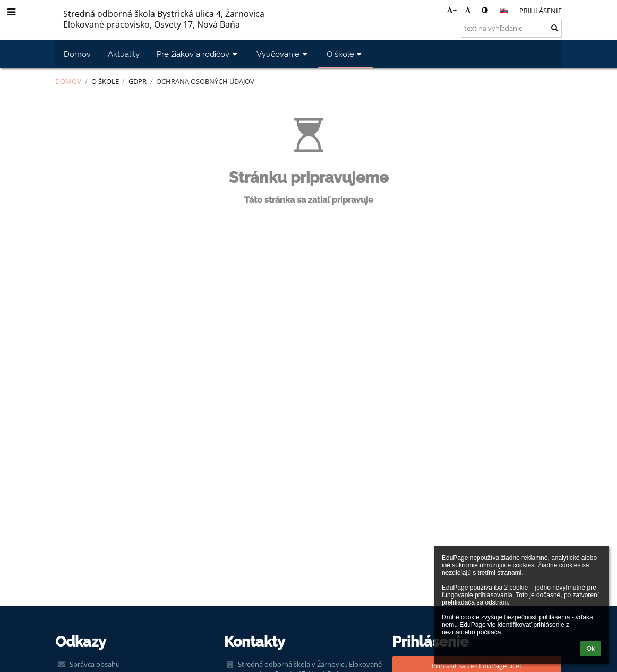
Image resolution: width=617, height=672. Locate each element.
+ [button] (452, 10)
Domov (68, 81)
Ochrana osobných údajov (205, 81)
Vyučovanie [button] (283, 54)
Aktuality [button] (124, 54)
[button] (504, 11)
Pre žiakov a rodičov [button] (198, 54)
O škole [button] (345, 54)
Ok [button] (591, 649)
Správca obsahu (95, 664)
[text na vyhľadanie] (511, 28)
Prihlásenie (541, 11)
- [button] (469, 10)
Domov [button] (77, 54)
